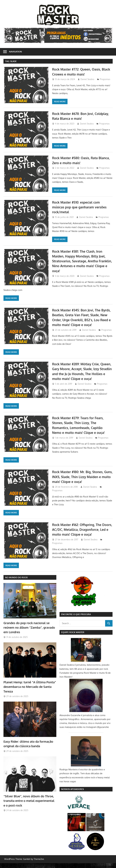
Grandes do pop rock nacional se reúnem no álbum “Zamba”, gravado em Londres (29, 632)
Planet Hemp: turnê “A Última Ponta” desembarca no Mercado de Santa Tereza (30, 692)
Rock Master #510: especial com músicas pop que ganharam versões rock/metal (80, 207)
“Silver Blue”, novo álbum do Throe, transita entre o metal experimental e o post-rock (29, 806)
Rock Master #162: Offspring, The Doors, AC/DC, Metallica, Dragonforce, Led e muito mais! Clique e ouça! (82, 534)
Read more (60, 101)
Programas (105, 79)
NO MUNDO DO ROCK (16, 582)
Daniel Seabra (87, 79)
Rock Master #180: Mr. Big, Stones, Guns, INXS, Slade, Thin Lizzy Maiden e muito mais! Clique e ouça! (82, 482)
